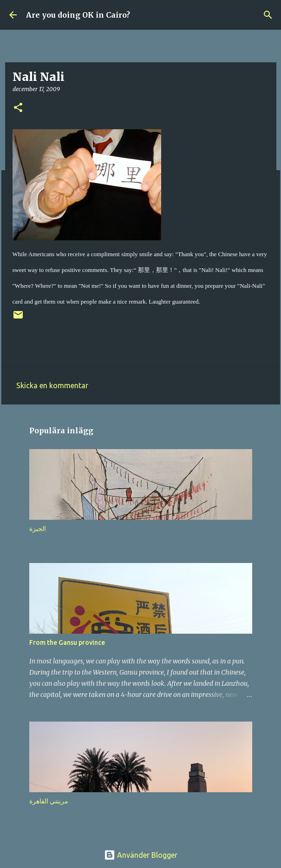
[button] (18, 108)
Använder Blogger (141, 855)
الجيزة (38, 529)
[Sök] (268, 15)
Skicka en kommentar (52, 385)
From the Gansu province (67, 643)
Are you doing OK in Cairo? (78, 15)
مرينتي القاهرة (49, 801)
